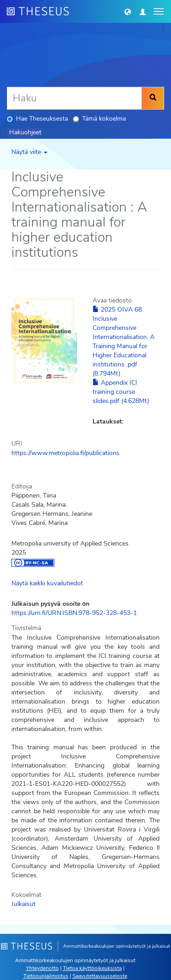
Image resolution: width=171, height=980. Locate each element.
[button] (128, 11)
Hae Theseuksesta (37, 119)
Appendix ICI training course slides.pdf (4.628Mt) (121, 392)
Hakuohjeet (25, 132)
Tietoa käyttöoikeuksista (92, 968)
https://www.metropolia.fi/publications (65, 453)
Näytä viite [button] (29, 152)
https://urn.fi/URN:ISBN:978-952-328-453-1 (74, 613)
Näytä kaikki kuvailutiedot (47, 583)
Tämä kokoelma (99, 119)
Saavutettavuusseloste (100, 976)
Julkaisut (23, 904)
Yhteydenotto (42, 968)
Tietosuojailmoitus (46, 976)
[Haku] (74, 98)
